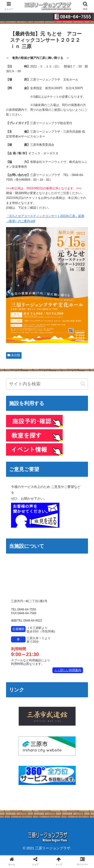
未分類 (14, 355)
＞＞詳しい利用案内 (68, 670)
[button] (83, 384)
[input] (47, 384)
